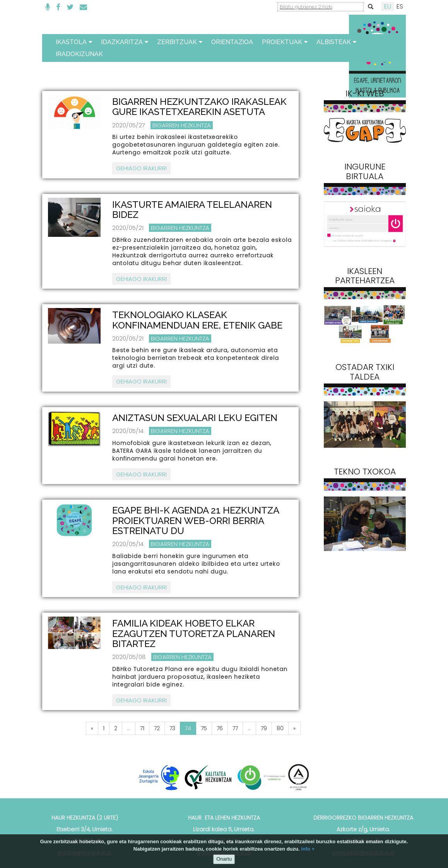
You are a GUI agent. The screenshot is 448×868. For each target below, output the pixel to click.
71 (142, 728)
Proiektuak (285, 42)
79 (264, 728)
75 (204, 728)
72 (157, 728)
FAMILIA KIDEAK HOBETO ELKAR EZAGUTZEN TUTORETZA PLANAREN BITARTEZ (194, 633)
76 (220, 728)
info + (308, 849)
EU (388, 6)
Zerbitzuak (180, 42)
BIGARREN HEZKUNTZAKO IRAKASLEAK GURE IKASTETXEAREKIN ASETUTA (199, 107)
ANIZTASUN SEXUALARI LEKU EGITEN (195, 418)
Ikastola (74, 42)
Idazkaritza (125, 42)
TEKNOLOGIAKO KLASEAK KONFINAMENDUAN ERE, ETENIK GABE (197, 320)
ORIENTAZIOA (232, 42)
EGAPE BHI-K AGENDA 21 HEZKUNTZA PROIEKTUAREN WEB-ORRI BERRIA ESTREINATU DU (196, 520)
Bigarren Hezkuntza (182, 125)
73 (172, 728)
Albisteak (336, 42)
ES (400, 6)
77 (235, 728)
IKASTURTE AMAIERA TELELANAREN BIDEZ (192, 210)
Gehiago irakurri (141, 168)
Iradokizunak (79, 54)
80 (280, 728)
